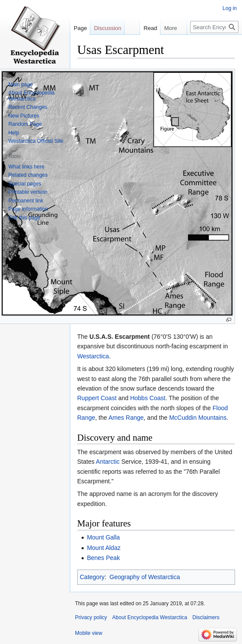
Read (147, 28)
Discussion (107, 28)
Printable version (28, 192)
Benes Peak (103, 558)
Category (92, 577)
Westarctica (93, 356)
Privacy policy (91, 617)
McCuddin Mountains (198, 418)
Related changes (28, 175)
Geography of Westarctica (145, 577)
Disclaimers (206, 617)
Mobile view (89, 633)
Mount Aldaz (104, 548)
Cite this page (24, 218)
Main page (20, 84)
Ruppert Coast (97, 398)
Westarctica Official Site (36, 141)
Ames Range (126, 418)
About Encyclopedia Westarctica (31, 96)
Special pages (25, 184)
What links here (26, 167)
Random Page (25, 124)
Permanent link (26, 201)
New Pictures (24, 116)
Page (80, 28)
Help (14, 133)
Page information (28, 209)
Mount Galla (103, 537)
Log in (230, 8)
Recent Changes (28, 107)
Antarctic (108, 462)
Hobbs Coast (148, 398)
